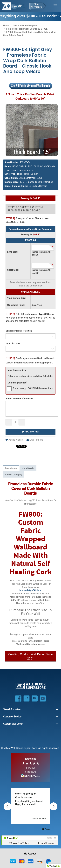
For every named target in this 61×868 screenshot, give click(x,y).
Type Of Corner (13, 343)
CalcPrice (37, 305)
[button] (7, 806)
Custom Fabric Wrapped (25, 26)
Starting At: (27, 235)
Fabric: (8, 167)
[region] (30, 806)
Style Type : (10, 174)
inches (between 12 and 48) (41, 271)
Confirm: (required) (17, 383)
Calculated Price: (16, 305)
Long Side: (13, 252)
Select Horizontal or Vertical (19, 331)
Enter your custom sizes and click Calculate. (30, 376)
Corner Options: (12, 186)
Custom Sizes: (12, 182)
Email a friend (35, 440)
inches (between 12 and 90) (41, 253)
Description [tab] (11, 468)
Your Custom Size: (17, 298)
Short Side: (13, 270)
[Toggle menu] (55, 6)
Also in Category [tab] (14, 475)
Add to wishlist (14, 440)
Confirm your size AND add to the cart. (30, 358)
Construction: (11, 178)
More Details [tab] (28, 468)
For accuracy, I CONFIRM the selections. (33, 388)
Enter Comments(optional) (19, 399)
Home (6, 26)
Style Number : (12, 162)
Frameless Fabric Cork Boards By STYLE (27, 29)
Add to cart (30, 432)
